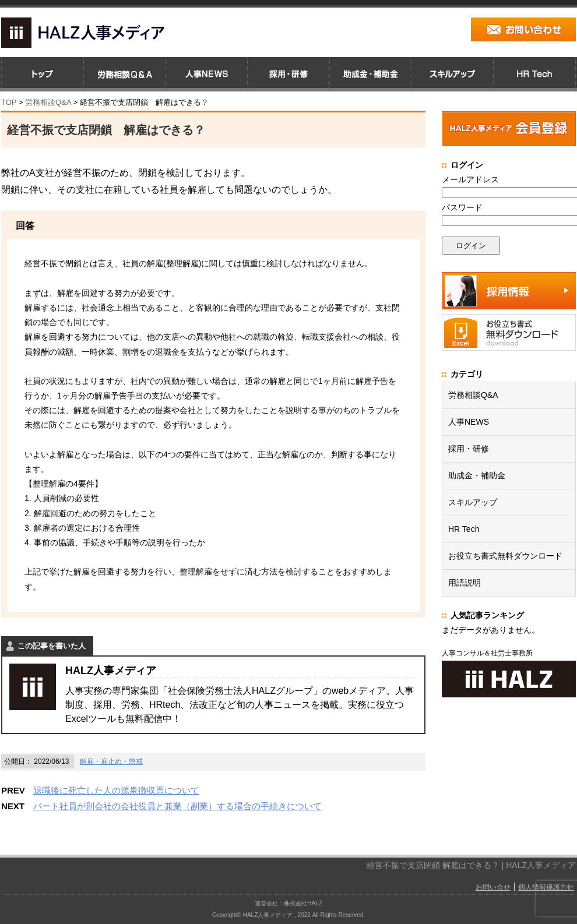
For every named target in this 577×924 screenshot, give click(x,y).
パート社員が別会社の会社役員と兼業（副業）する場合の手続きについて (177, 806)
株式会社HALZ (303, 903)
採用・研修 (469, 449)
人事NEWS (469, 422)
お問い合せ (493, 887)
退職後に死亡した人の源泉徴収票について (116, 790)
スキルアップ (473, 502)
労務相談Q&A (48, 102)
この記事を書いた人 (52, 646)
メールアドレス (470, 179)
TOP (9, 102)
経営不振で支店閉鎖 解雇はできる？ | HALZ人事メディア (471, 865)
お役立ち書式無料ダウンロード (505, 556)
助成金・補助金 (477, 475)
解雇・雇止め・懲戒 (111, 761)
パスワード (462, 207)
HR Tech (464, 529)
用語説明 (465, 583)
